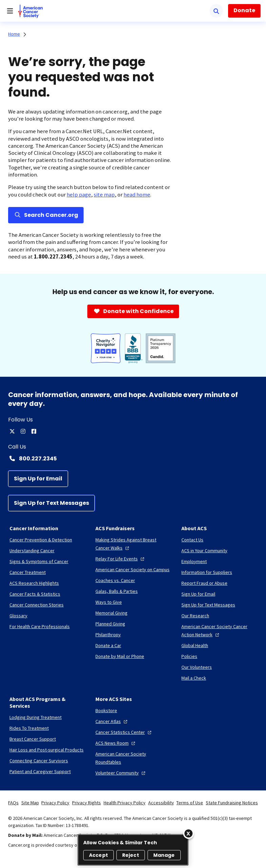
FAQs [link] (13, 803)
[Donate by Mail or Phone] (120, 656)
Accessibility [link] (161, 803)
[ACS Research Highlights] (34, 583)
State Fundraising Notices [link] (232, 803)
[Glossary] (18, 616)
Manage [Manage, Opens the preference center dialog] (164, 855)
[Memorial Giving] (112, 613)
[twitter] (12, 431)
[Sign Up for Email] (38, 479)
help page (79, 195)
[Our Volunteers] (197, 667)
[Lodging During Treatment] (36, 717)
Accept (98, 855)
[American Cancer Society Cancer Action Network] (219, 631)
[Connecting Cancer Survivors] (39, 761)
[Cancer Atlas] (112, 721)
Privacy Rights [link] (86, 803)
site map (104, 195)
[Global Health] (195, 645)
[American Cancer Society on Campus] (132, 570)
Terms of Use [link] (190, 803)
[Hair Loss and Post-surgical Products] (47, 750)
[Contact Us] (192, 540)
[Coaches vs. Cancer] (115, 580)
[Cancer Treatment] (28, 572)
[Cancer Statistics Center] (124, 732)
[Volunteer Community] (121, 773)
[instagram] (23, 431)
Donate (244, 10)
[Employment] (194, 561)
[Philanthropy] (108, 635)
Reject (131, 855)
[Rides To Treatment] (29, 728)
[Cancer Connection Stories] (37, 605)
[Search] (216, 11)
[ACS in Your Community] (204, 551)
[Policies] (189, 656)
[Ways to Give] (109, 602)
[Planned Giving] (110, 624)
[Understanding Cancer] (32, 551)
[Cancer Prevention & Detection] (41, 540)
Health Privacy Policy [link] (125, 803)
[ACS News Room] (116, 743)
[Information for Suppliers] (207, 572)
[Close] (189, 833)
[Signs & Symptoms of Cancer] (39, 561)
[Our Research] (195, 616)
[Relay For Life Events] (121, 559)
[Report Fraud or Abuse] (204, 583)
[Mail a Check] (194, 678)
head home (137, 195)
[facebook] (34, 431)
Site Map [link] (30, 803)
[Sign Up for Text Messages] (51, 503)
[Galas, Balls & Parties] (117, 591)
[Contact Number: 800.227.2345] (133, 458)
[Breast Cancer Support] (33, 739)
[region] (133, 850)
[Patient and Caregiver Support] (40, 771)
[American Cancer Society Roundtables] (133, 758)
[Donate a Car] (108, 645)
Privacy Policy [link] (55, 803)
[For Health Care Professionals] (40, 626)
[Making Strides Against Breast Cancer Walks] (133, 544)
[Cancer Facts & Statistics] (35, 594)
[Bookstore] (106, 710)
